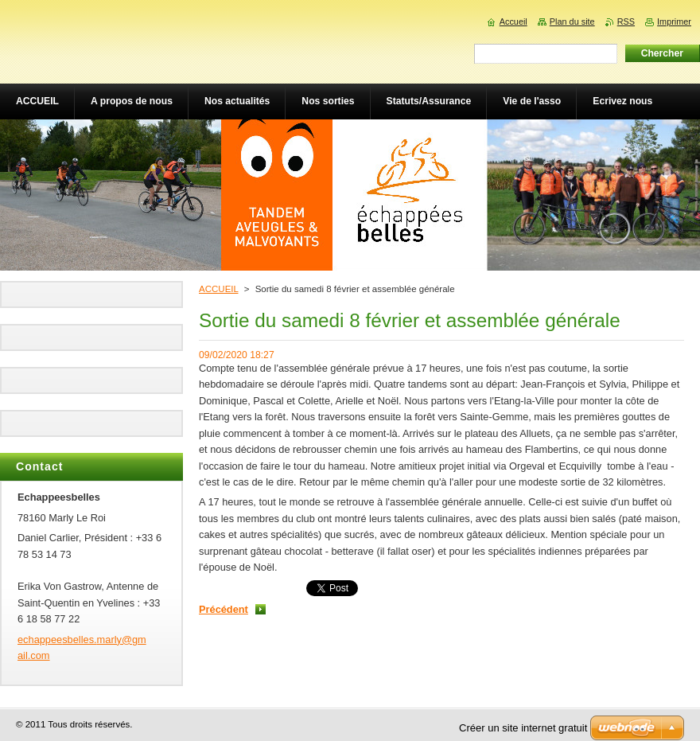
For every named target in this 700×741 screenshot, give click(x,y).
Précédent (224, 609)
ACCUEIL (219, 289)
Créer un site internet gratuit (523, 728)
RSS (626, 21)
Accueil (513, 21)
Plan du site (572, 21)
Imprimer (674, 21)
